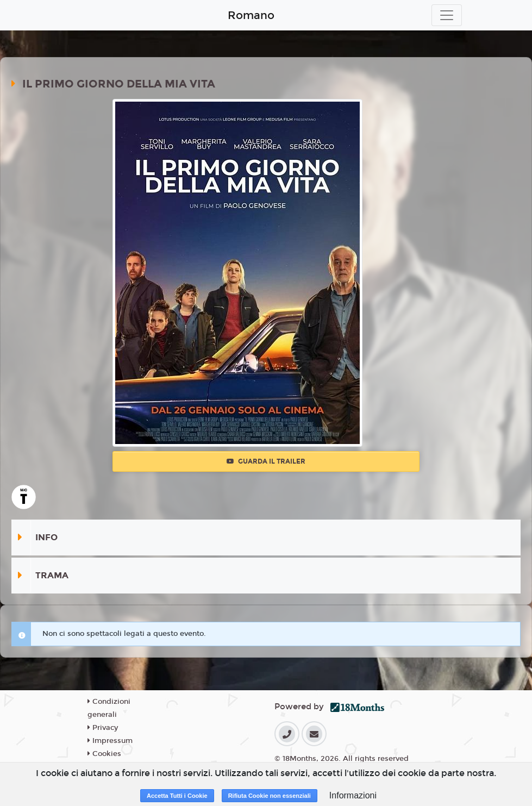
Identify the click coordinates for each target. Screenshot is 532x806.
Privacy (103, 728)
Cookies (104, 754)
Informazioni (353, 795)
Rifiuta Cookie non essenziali (270, 796)
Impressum (110, 741)
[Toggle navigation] (447, 15)
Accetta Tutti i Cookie (177, 796)
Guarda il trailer (266, 461)
